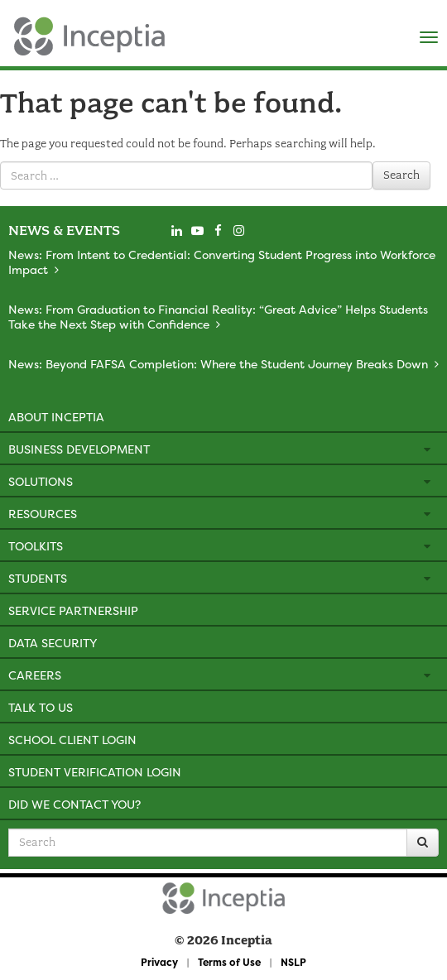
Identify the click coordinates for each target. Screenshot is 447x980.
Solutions (41, 481)
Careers (35, 675)
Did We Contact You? (74, 804)
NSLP (293, 962)
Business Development (79, 449)
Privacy (159, 962)
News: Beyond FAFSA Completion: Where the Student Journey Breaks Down (218, 364)
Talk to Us (41, 707)
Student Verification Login (95, 772)
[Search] (423, 843)
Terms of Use (229, 962)
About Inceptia (56, 417)
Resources (43, 514)
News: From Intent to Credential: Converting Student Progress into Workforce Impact (222, 262)
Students (38, 578)
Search (401, 175)
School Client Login (72, 740)
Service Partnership (73, 610)
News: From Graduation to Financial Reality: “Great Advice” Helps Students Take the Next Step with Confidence (218, 317)
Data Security (53, 643)
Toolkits (36, 546)
